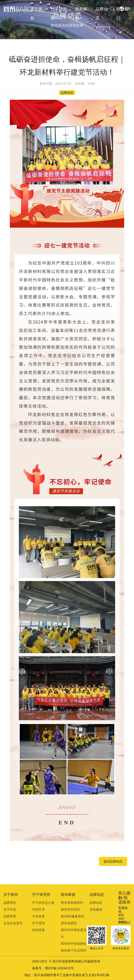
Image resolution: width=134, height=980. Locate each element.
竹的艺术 (39, 909)
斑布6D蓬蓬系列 (72, 916)
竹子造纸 (39, 923)
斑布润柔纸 (69, 923)
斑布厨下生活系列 (74, 950)
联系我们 (122, 14)
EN (128, 9)
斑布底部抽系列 (72, 903)
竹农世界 (39, 916)
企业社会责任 (13, 923)
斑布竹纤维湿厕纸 (74, 944)
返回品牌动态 (113, 861)
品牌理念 (10, 903)
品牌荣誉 (10, 916)
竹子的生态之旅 (43, 903)
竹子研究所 (59, 14)
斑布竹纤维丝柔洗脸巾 (75, 933)
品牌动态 (102, 14)
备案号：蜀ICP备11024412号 (53, 968)
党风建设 (96, 909)
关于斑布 (36, 14)
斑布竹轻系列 (70, 909)
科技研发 (39, 930)
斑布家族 (81, 14)
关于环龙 (10, 909)
